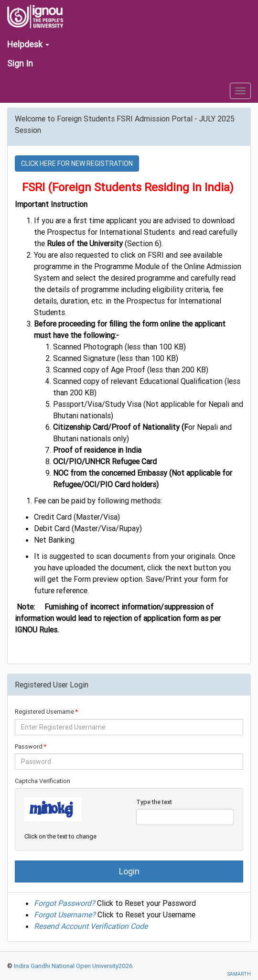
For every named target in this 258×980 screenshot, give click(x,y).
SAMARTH (239, 974)
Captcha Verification (43, 781)
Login (129, 871)
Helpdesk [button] (28, 44)
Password (29, 746)
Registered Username (44, 712)
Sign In (20, 63)
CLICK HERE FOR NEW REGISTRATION (77, 163)
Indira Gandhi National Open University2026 (73, 966)
